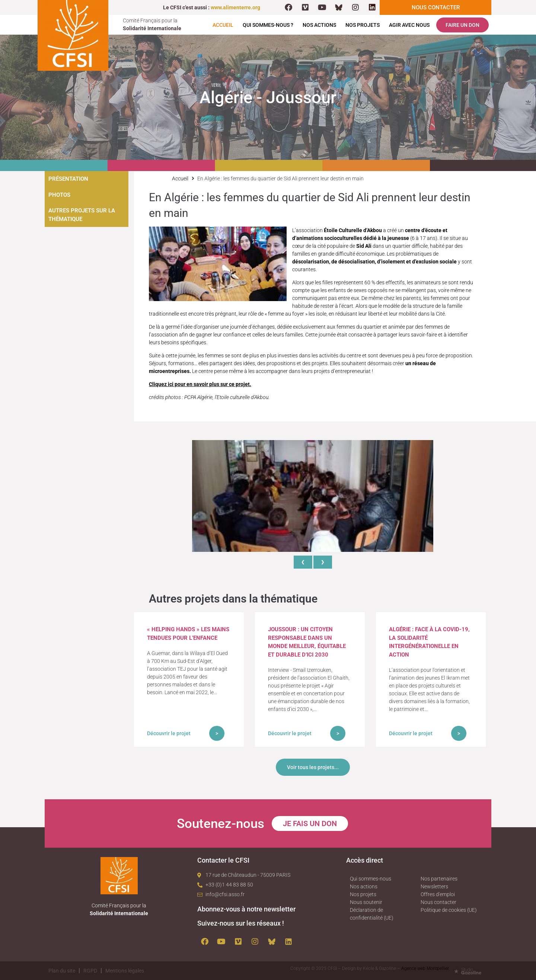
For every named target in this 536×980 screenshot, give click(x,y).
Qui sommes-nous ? (268, 25)
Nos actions (319, 25)
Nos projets (363, 25)
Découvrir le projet (169, 733)
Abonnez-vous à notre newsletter (246, 909)
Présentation (68, 179)
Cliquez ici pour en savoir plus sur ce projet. (200, 384)
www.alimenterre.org (235, 7)
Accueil (223, 25)
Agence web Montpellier (425, 968)
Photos (59, 195)
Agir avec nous (409, 25)
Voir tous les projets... (313, 767)
